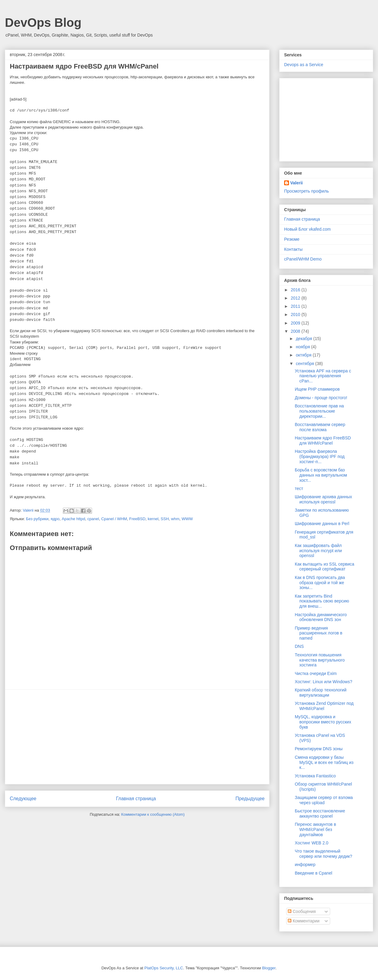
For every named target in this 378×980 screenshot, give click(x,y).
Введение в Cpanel (314, 873)
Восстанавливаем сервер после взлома (320, 427)
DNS (299, 646)
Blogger (269, 968)
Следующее (23, 799)
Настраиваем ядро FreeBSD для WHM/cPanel (323, 440)
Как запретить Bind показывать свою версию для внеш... (322, 601)
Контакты (293, 249)
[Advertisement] (137, 737)
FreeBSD (137, 519)
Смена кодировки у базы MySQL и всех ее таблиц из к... (324, 762)
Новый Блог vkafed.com (307, 229)
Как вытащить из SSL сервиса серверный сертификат (325, 567)
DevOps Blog (43, 23)
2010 (296, 314)
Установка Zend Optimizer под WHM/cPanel (324, 706)
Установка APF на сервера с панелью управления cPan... (323, 376)
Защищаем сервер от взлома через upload (324, 800)
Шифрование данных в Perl (322, 524)
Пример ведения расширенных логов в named (319, 633)
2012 (296, 298)
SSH (165, 519)
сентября (305, 364)
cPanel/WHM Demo (303, 259)
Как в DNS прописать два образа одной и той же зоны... (320, 583)
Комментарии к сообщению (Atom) (153, 814)
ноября (303, 347)
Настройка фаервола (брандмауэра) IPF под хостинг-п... (320, 456)
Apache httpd (74, 519)
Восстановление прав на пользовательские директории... (319, 411)
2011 (296, 306)
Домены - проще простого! (321, 398)
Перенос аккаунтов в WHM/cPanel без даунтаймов (315, 829)
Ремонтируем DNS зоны (319, 749)
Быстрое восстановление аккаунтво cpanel (320, 813)
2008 (296, 331)
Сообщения (302, 911)
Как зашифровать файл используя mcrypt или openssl (318, 551)
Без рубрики (37, 519)
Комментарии (304, 921)
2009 (296, 323)
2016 (296, 290)
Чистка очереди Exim (316, 673)
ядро (55, 519)
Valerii (296, 183)
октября (304, 355)
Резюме (292, 239)
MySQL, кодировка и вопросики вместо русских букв (323, 722)
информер (305, 865)
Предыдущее (250, 799)
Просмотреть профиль (307, 191)
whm (175, 519)
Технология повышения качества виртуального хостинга (320, 660)
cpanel (93, 519)
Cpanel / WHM (114, 519)
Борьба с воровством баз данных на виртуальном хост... (321, 475)
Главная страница (136, 799)
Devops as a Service (304, 65)
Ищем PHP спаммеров (317, 389)
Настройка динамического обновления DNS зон (321, 617)
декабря (304, 339)
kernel (153, 519)
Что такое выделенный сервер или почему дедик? (323, 854)
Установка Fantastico (315, 776)
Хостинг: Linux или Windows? (323, 682)
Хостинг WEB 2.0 (312, 843)
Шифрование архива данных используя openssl (323, 499)
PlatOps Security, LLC (164, 968)
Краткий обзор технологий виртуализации (321, 692)
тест (299, 488)
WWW (187, 519)
